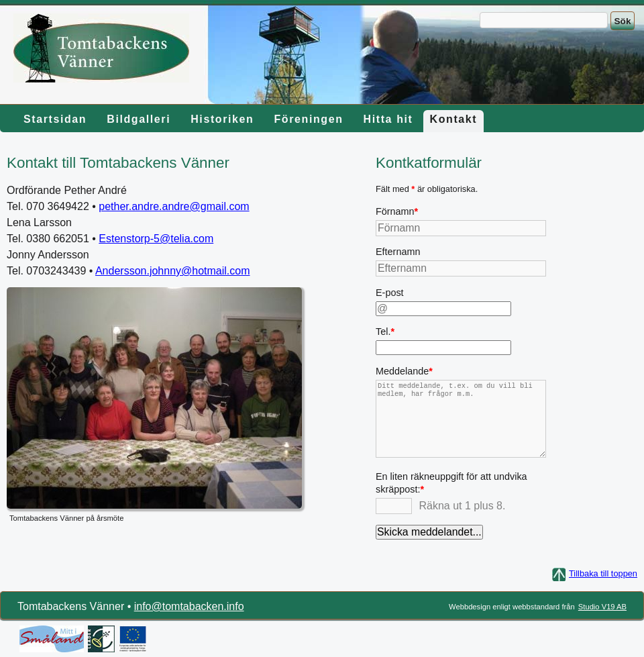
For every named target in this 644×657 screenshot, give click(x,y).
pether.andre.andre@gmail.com (174, 206)
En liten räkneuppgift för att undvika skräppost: (451, 483)
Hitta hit (388, 119)
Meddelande (404, 372)
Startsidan (55, 119)
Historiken (222, 119)
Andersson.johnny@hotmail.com (173, 271)
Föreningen (308, 119)
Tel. (402, 333)
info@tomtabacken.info (189, 606)
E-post (390, 293)
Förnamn (402, 213)
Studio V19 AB (602, 607)
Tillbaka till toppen (603, 573)
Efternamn (398, 252)
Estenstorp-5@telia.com (156, 239)
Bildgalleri (139, 119)
